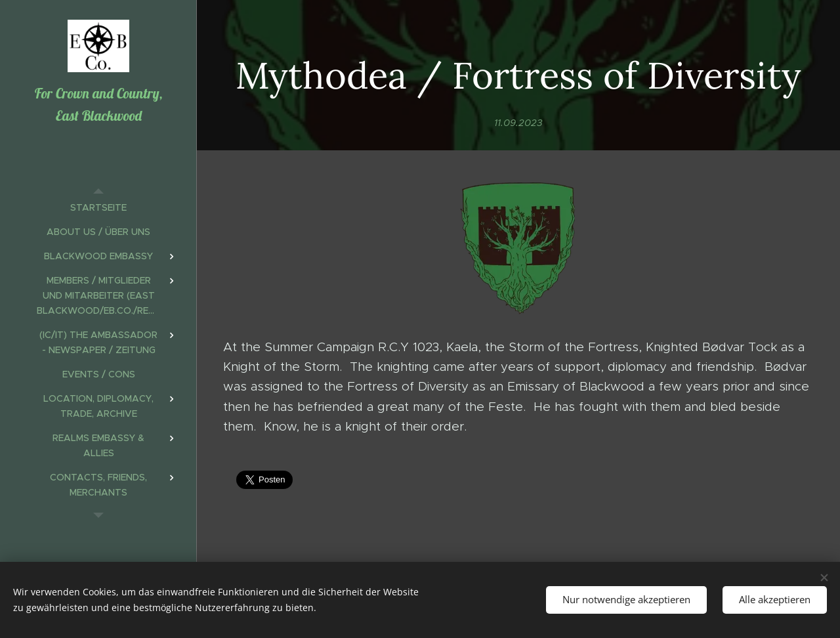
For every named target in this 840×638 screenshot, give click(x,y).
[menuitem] (98, 208)
